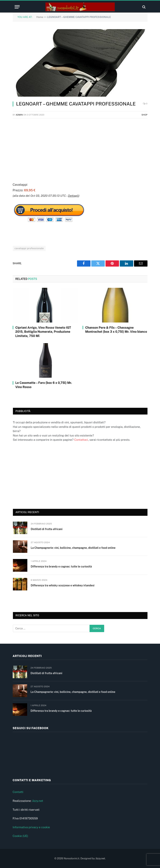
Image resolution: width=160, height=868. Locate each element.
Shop (145, 115)
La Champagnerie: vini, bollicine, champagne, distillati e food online (73, 548)
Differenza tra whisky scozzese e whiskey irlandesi (63, 585)
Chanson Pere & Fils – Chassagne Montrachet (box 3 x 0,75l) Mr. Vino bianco (116, 330)
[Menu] (17, 7)
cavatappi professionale (29, 248)
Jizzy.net (38, 801)
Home (40, 17)
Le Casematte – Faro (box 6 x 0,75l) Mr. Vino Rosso (44, 385)
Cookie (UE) (21, 836)
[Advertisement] (80, 149)
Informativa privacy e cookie (31, 827)
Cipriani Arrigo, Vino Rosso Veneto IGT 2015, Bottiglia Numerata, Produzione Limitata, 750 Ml (43, 332)
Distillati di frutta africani (47, 529)
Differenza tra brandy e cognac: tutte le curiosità (61, 567)
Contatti (18, 792)
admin (19, 115)
